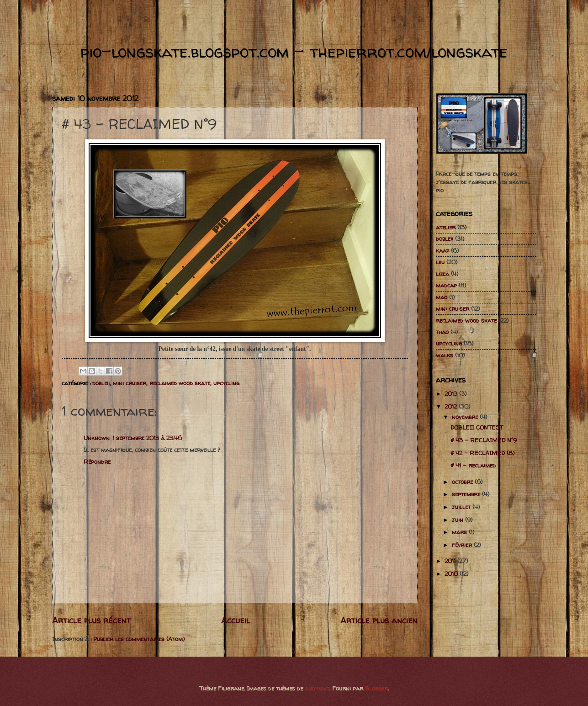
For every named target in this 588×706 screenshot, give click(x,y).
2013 (452, 393)
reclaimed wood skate (180, 383)
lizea (442, 274)
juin (458, 520)
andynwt (317, 688)
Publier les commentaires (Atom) (139, 639)
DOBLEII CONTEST (477, 427)
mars (460, 532)
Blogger (376, 688)
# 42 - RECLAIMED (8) (482, 453)
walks (445, 355)
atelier (446, 227)
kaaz (442, 250)
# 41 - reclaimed (473, 465)
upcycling (226, 383)
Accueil (236, 620)
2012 (452, 406)
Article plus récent (91, 620)
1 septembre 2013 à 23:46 (147, 438)
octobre (463, 482)
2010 (452, 573)
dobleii (101, 383)
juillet (462, 507)
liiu (440, 262)
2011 (451, 561)
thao (442, 332)
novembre (466, 417)
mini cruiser (130, 383)
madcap (446, 285)
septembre (467, 494)
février (463, 545)
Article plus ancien (379, 620)
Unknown (97, 438)
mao (442, 297)
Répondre (97, 462)
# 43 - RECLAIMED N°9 (484, 440)
